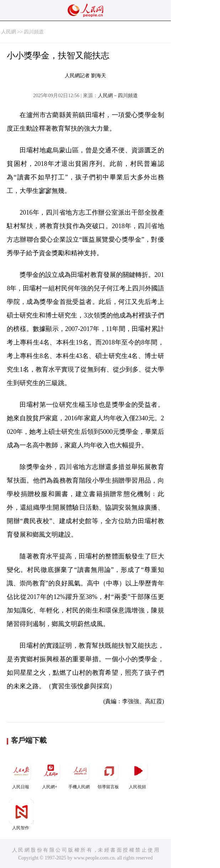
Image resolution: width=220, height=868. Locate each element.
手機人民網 (80, 774)
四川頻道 (34, 32)
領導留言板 (109, 774)
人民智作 (21, 815)
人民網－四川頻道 (118, 96)
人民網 (9, 32)
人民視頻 (138, 774)
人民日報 (21, 774)
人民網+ (51, 774)
